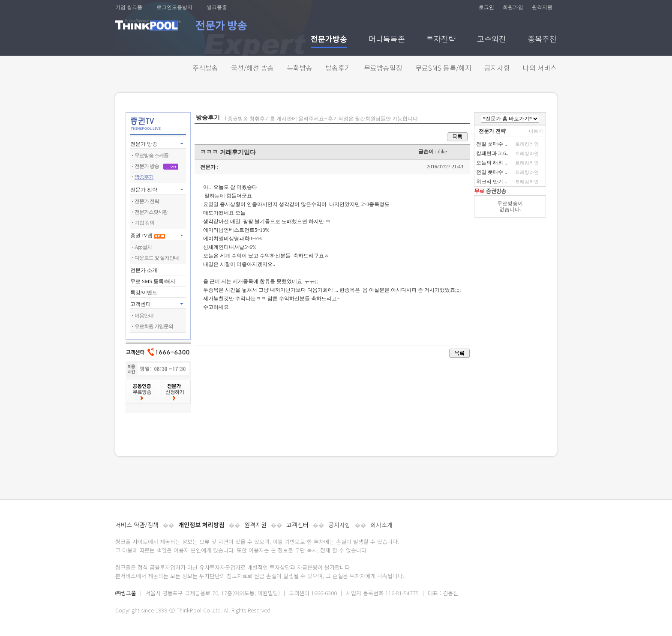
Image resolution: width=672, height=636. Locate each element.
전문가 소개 (144, 270)
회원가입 (513, 7)
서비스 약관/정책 (137, 525)
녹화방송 (300, 68)
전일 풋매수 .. (492, 144)
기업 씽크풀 (129, 7)
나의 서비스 (540, 68)
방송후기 (338, 68)
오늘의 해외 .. (492, 163)
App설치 (143, 247)
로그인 (486, 7)
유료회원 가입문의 (154, 326)
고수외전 (492, 40)
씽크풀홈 (217, 7)
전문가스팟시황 (151, 212)
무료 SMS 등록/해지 (153, 281)
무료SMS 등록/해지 (443, 68)
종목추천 (542, 40)
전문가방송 (329, 40)
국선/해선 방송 (252, 68)
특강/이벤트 (144, 293)
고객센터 (297, 525)
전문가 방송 (144, 144)
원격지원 (542, 7)
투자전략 (441, 40)
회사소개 (381, 525)
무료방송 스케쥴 (151, 155)
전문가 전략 (144, 190)
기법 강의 (144, 223)
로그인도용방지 (174, 7)
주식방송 (205, 68)
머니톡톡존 (387, 40)
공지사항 (497, 68)
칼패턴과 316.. (492, 153)
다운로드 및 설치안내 (157, 258)
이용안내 (144, 316)
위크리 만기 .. (492, 182)
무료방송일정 (383, 68)
